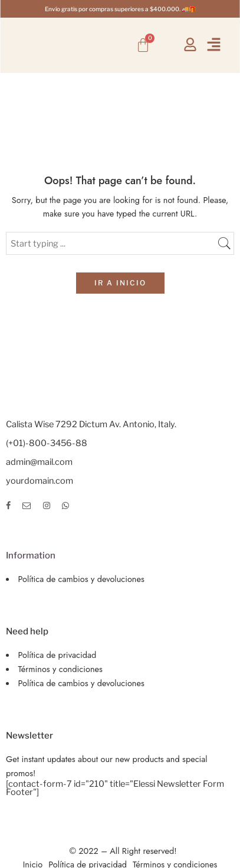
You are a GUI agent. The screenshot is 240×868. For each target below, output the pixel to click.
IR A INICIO (120, 283)
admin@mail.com (39, 462)
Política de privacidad (57, 655)
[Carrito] (143, 45)
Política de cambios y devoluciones (81, 579)
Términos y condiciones (60, 669)
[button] (213, 45)
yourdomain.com (40, 481)
